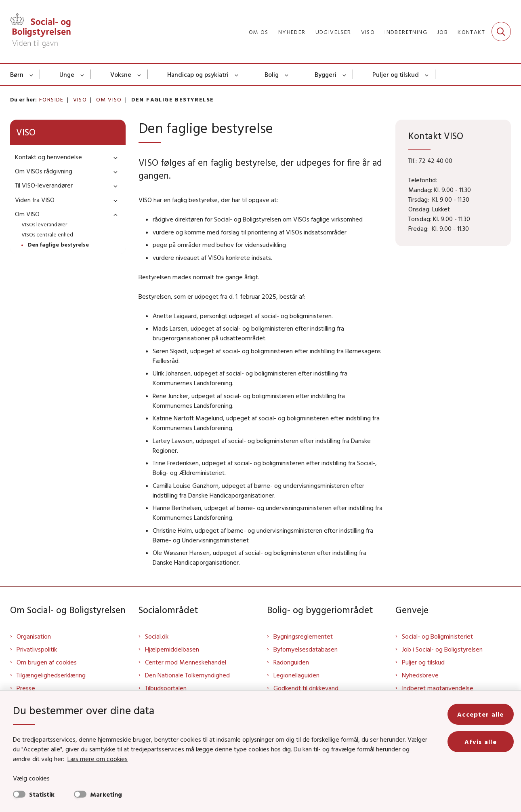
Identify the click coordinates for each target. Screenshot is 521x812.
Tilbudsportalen (166, 688)
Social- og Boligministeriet (437, 636)
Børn (17, 74)
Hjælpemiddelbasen (172, 649)
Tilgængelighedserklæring (51, 675)
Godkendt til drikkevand (306, 688)
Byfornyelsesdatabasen (306, 649)
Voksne (121, 74)
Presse (26, 688)
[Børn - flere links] (32, 74)
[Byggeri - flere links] (345, 74)
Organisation (34, 636)
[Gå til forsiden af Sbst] (40, 32)
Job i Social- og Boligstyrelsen (442, 649)
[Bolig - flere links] (287, 74)
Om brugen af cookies (47, 662)
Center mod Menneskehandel (186, 662)
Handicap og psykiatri (198, 74)
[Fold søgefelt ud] (501, 32)
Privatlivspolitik (37, 649)
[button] (113, 157)
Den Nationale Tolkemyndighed (187, 675)
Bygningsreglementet (303, 636)
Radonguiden (291, 662)
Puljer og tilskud (396, 74)
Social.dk (157, 636)
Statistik (42, 794)
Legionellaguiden (296, 675)
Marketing (106, 794)
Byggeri (326, 74)
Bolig (272, 74)
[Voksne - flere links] (140, 74)
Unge (67, 74)
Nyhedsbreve (420, 675)
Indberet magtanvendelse (438, 688)
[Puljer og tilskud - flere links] (427, 74)
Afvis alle (481, 742)
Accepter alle (481, 714)
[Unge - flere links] (83, 74)
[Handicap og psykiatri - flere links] (237, 74)
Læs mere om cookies (98, 759)
